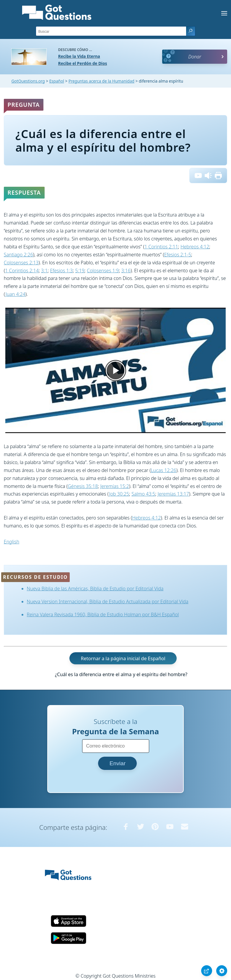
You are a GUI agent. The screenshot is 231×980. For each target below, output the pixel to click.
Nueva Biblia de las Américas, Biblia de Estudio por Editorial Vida (95, 589)
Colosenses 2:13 (21, 263)
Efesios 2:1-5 (178, 255)
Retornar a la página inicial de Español (123, 658)
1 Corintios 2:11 (161, 247)
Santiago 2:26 (18, 255)
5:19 (80, 271)
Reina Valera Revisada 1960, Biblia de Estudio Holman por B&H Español (103, 614)
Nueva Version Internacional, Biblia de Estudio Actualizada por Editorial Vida (108, 602)
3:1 (44, 271)
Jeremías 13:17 (173, 494)
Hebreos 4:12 (195, 247)
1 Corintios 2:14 (22, 271)
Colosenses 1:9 (103, 271)
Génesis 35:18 (83, 486)
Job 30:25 (119, 494)
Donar (195, 57)
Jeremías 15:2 (114, 486)
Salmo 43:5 (143, 494)
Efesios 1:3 (61, 271)
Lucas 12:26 (164, 470)
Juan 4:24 (16, 294)
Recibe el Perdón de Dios (83, 63)
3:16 (126, 271)
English (12, 542)
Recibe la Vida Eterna (79, 56)
